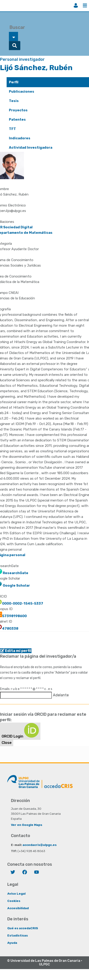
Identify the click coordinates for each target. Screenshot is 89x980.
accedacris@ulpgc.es (40, 845)
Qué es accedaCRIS (23, 928)
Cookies (14, 901)
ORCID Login (20, 731)
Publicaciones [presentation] (22, 92)
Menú (85, 5)
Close (7, 743)
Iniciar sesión (76, 5)
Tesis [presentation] (14, 101)
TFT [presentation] (12, 129)
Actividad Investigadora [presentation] (31, 148)
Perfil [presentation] (14, 82)
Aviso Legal (16, 893)
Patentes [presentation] (17, 120)
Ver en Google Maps (27, 825)
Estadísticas (18, 935)
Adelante (61, 695)
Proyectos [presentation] (18, 110)
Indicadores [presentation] (20, 138)
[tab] (48, 82)
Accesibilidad (18, 908)
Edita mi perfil (16, 651)
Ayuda (12, 943)
